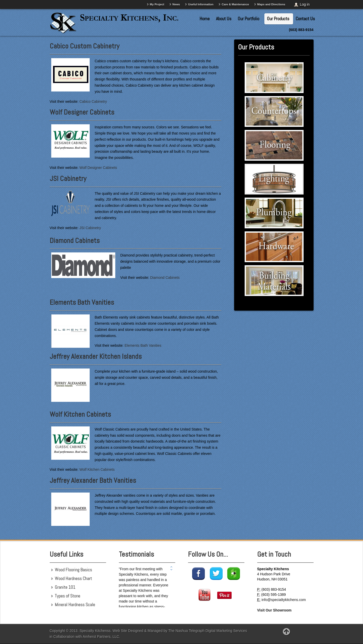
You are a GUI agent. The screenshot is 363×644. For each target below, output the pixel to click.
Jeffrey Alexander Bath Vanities (93, 480)
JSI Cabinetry (68, 178)
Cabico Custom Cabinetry (85, 46)
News (176, 4)
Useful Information (201, 4)
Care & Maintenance (235, 4)
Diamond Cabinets (75, 241)
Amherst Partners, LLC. (101, 637)
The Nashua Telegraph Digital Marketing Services (208, 631)
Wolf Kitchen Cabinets (80, 414)
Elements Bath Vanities (82, 302)
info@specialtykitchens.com (284, 600)
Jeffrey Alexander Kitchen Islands (96, 356)
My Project (157, 4)
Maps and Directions (271, 4)
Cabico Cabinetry (93, 101)
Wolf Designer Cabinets (82, 112)
